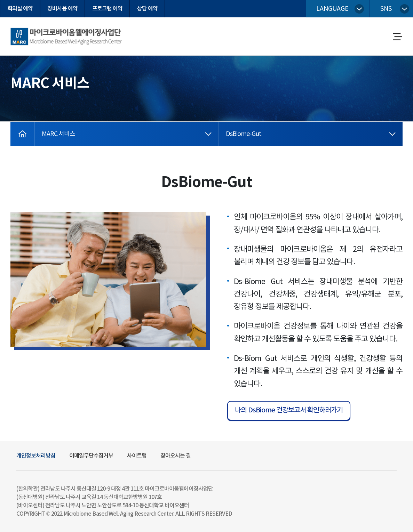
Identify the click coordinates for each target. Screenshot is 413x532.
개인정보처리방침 (36, 456)
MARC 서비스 (58, 134)
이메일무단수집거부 (91, 456)
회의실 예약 (20, 9)
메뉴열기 (398, 37)
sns (386, 9)
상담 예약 (147, 9)
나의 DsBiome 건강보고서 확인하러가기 (289, 410)
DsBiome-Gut (244, 134)
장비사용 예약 (62, 9)
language (332, 9)
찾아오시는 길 (176, 456)
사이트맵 (137, 456)
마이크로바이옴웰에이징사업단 (45, 30)
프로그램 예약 (107, 9)
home (18, 126)
